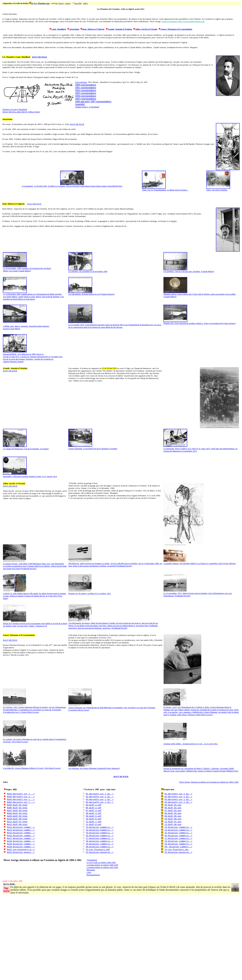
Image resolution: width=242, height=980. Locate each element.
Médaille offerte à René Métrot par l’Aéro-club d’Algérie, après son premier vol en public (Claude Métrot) (200, 294)
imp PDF (78, 3)
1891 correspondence (86, 88)
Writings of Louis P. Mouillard (15, 109)
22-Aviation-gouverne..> (100, 852)
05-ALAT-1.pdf (94, 805)
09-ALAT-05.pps (173, 816)
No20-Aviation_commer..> (21, 847)
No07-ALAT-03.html (17, 810)
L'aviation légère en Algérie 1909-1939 (102, 865)
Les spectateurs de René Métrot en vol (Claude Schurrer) (91, 293)
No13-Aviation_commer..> (21, 827)
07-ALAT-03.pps (173, 810)
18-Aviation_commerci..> (178, 841)
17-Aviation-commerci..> (100, 838)
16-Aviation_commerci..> (178, 835)
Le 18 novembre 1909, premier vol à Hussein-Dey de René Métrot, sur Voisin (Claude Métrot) (27, 269)
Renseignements (93, 875)
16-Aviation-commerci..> (100, 835)
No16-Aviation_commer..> (21, 835)
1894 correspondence (86, 96)
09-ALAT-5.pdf (94, 816)
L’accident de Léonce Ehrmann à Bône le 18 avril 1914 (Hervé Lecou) (32, 768)
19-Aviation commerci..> (100, 844)
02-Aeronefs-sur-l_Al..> (100, 796)
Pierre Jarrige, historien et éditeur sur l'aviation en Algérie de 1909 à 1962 (209, 782)
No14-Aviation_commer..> (21, 830)
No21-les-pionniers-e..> (21, 849)
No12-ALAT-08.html (17, 824)
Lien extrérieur (81, 82)
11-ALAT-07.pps (173, 822)
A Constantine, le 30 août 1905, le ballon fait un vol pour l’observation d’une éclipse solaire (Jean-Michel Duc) (72, 185)
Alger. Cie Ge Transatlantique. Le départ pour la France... (165, 189)
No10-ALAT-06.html (17, 819)
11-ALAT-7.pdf (94, 822)
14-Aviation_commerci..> (178, 830)
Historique (91, 870)
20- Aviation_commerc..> (178, 847)
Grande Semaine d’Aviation (120, 29)
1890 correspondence (86, 85)
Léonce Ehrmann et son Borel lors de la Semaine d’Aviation (93, 449)
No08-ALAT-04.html (17, 813)
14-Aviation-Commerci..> (100, 830)
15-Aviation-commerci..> (100, 833)
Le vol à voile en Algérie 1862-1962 (101, 862)
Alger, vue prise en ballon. (218, 189)
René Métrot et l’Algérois (93, 29)
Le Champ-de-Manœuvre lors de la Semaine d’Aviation (26, 449)
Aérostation (74, 29)
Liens (89, 872)
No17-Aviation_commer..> (21, 838)
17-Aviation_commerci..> (178, 838)
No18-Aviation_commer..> (21, 841)
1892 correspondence (86, 90)
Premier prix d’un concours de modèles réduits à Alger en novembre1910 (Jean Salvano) (200, 322)
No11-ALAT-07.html (17, 822)
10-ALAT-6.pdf (94, 819)
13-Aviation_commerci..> (178, 827)
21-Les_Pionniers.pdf (98, 849)
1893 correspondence (86, 93)
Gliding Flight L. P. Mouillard (87, 107)
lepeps (61, 3)
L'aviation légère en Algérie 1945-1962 (102, 867)
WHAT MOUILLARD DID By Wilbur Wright (21, 112)
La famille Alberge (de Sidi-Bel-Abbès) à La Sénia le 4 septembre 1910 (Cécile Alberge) (200, 563)
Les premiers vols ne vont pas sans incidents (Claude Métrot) (189, 270)
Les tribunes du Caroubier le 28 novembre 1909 (88, 270)
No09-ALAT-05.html (17, 816)
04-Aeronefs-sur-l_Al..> (100, 802)
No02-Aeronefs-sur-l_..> (21, 796)
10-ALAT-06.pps (173, 819)
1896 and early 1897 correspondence (93, 101)
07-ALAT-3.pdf (94, 810)
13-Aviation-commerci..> (100, 827)
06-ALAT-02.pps (173, 808)
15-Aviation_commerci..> (178, 833)
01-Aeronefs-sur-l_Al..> (100, 794)
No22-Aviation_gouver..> (21, 852)
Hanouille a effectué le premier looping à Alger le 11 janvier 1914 (30, 476)
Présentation (92, 860)
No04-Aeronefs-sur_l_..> (21, 802)
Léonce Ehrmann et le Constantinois (176, 29)
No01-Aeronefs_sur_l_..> (21, 794)
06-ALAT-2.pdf (94, 808)
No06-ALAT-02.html (17, 808)
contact (68, 3)
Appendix (80, 104)
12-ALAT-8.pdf (94, 824)
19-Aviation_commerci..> (178, 844)
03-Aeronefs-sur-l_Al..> (100, 799)
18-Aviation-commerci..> (100, 841)
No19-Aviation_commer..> (21, 844)
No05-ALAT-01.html (17, 805)
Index (86, 3)
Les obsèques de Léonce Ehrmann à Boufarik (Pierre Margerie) (94, 768)
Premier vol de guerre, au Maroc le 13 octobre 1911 (90, 593)
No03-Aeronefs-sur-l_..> (21, 799)
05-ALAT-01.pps (173, 805)
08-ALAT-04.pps (173, 813)
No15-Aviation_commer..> (21, 833)
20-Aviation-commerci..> (100, 847)
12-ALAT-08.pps (173, 824)
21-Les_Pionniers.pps (41, 3)
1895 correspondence (86, 99)
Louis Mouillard (59, 29)
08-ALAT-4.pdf (94, 813)
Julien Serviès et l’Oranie (146, 29)
